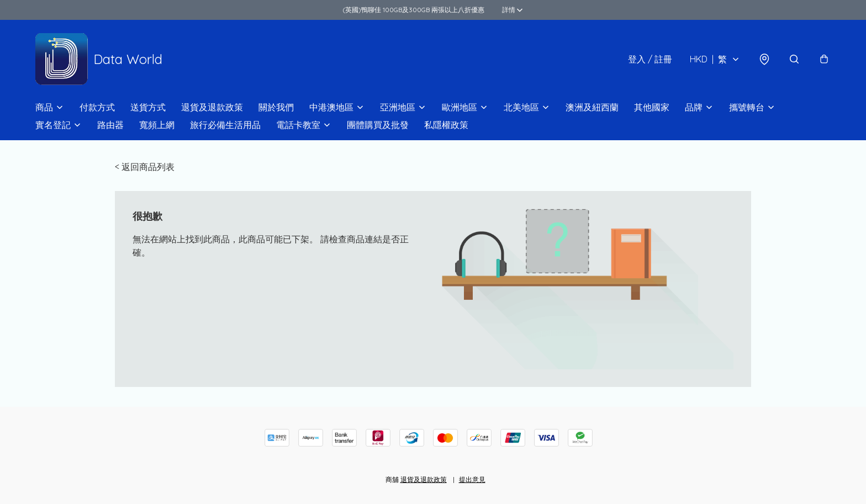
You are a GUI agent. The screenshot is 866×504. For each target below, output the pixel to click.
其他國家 (652, 107)
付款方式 (97, 107)
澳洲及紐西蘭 (592, 107)
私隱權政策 (446, 125)
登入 (650, 59)
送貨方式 (148, 107)
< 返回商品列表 (145, 167)
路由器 (110, 125)
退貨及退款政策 (212, 107)
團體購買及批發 (378, 125)
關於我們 (276, 107)
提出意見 (472, 479)
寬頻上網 (157, 125)
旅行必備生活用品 (225, 125)
